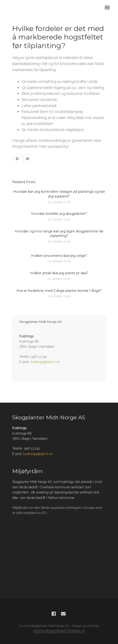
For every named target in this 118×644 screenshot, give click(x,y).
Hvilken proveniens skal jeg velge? (59, 256)
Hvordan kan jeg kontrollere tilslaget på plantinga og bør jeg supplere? (59, 194)
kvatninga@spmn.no (45, 362)
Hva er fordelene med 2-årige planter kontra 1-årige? (59, 291)
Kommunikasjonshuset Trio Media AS (59, 631)
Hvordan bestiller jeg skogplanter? (59, 214)
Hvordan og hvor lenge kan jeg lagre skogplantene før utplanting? (59, 234)
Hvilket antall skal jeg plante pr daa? (59, 273)
